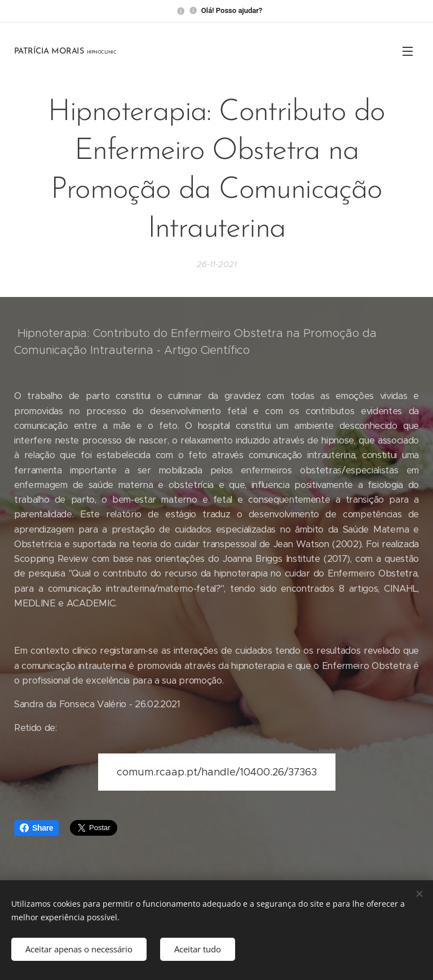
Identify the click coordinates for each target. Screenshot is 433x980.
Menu (408, 51)
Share (36, 828)
